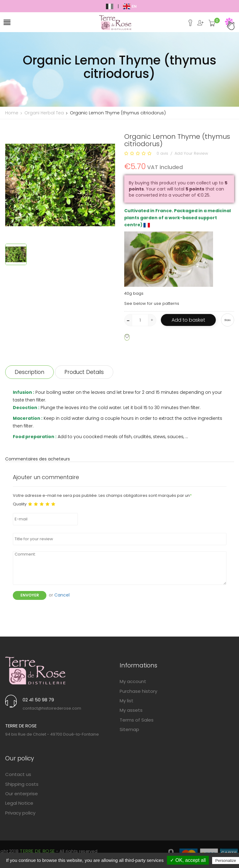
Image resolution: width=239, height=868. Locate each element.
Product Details (84, 372)
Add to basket (188, 320)
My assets (131, 710)
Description (29, 372)
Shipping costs (22, 784)
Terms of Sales (137, 720)
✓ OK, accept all (188, 860)
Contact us (18, 774)
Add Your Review (191, 153)
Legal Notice (19, 803)
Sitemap (129, 729)
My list (127, 701)
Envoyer (30, 595)
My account (133, 681)
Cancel (62, 595)
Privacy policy (20, 813)
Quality (20, 504)
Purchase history (138, 691)
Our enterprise (22, 794)
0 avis (162, 153)
